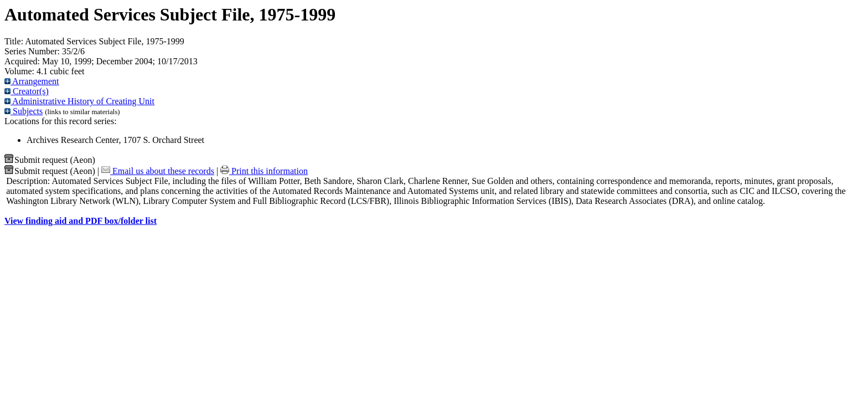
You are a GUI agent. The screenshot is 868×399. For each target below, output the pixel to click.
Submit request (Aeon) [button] (50, 160)
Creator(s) (27, 91)
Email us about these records (158, 171)
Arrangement (32, 81)
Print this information (264, 171)
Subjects (24, 111)
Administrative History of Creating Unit (79, 101)
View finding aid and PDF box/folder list (81, 221)
